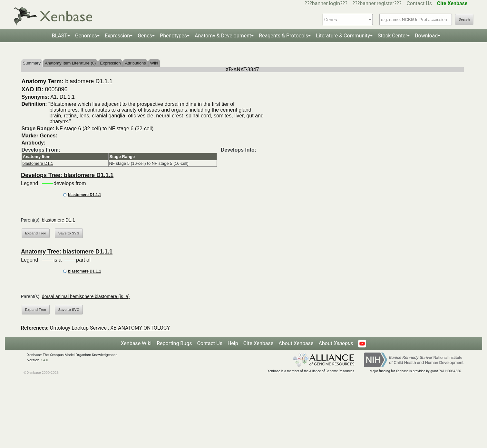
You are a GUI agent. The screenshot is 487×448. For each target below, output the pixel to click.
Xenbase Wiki (136, 343)
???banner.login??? (326, 3)
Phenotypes (173, 36)
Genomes (86, 36)
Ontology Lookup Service (78, 328)
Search (464, 20)
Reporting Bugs (174, 343)
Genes (145, 36)
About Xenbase (296, 343)
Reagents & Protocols (283, 36)
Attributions (136, 63)
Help (233, 343)
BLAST (60, 36)
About (336, 343)
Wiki (154, 63)
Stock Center (392, 36)
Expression (117, 36)
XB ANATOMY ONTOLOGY (140, 328)
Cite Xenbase (258, 343)
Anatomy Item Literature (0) (70, 63)
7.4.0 (44, 360)
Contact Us (419, 3)
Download (426, 36)
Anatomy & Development (223, 36)
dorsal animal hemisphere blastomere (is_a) (86, 296)
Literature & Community (343, 36)
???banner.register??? (377, 3)
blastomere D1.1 (38, 163)
